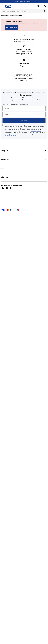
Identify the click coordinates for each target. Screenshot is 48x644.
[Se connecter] (42, 6)
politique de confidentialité (11, 135)
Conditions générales (36, 131)
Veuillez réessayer (11, 28)
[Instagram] (7, 188)
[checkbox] (3, 125)
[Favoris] (38, 6)
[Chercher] (44, 11)
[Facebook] (3, 188)
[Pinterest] (11, 188)
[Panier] (45, 6)
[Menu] (2, 6)
